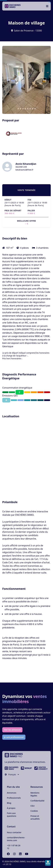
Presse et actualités (35, 817)
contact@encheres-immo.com (16, 839)
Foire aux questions (12, 815)
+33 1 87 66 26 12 (14, 847)
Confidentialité (38, 801)
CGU (33, 806)
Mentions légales (35, 794)
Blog (9, 803)
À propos (11, 808)
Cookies (34, 811)
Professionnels (14, 798)
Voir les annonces (12, 730)
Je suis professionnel (14, 737)
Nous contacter (14, 832)
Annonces (12, 793)
